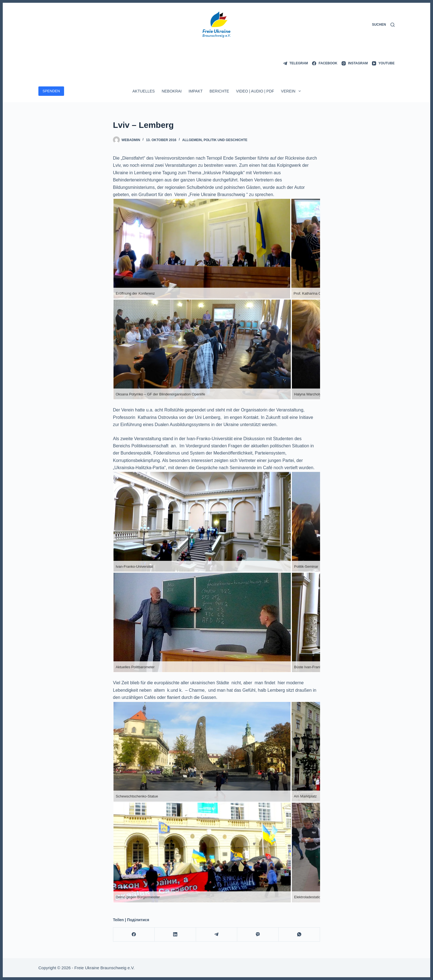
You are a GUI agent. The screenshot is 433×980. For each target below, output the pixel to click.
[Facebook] (325, 64)
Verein (292, 91)
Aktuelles (143, 91)
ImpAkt (196, 91)
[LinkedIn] (175, 935)
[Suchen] (383, 25)
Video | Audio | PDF (255, 91)
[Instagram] (355, 64)
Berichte (219, 91)
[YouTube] (383, 64)
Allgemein (192, 140)
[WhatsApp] (299, 935)
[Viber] (258, 935)
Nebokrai (171, 91)
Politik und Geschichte (225, 140)
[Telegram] (296, 64)
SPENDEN (51, 91)
